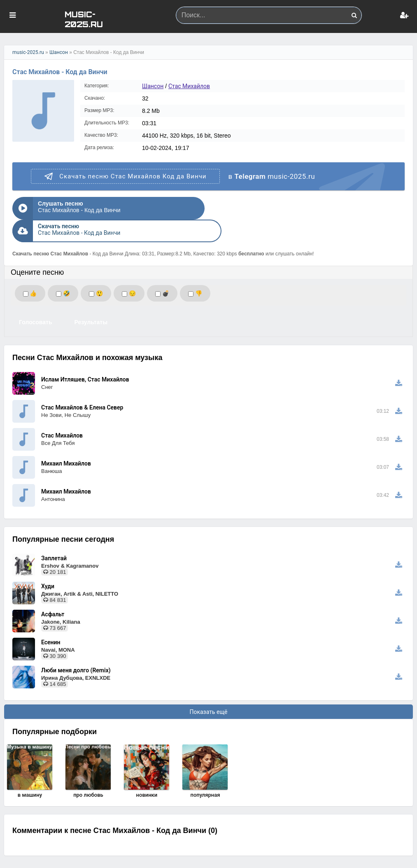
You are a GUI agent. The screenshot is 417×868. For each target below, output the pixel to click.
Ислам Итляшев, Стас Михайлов (85, 357)
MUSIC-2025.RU (84, 19)
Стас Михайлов (189, 86)
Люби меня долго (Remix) (76, 648)
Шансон (59, 52)
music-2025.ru (28, 52)
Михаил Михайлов (66, 441)
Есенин (51, 620)
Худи (48, 564)
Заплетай (54, 536)
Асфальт (53, 592)
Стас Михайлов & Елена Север (82, 385)
